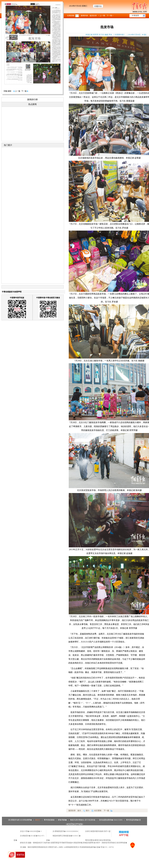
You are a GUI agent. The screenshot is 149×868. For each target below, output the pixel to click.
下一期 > (110, 16)
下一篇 (108, 811)
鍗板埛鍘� (62, 820)
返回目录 (93, 16)
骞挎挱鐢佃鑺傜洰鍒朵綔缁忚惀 (98, 840)
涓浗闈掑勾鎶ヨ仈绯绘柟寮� (20, 820)
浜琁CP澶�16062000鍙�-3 (31, 831)
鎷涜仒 (38, 820)
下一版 (25, 91)
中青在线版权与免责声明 (12, 292)
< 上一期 (102, 16)
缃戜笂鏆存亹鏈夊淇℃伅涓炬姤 (83, 820)
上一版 (17, 91)
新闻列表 (84, 16)
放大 (79, 811)
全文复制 (96, 811)
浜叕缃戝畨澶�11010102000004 (65, 831)
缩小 (86, 811)
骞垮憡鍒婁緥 (49, 820)
